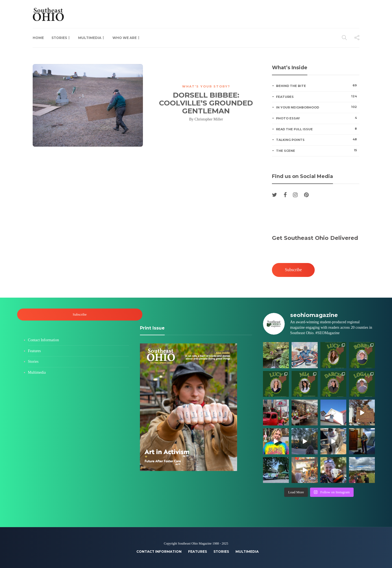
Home (38, 38)
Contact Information (44, 340)
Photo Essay (318, 118)
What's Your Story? (206, 86)
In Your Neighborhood (318, 107)
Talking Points (318, 140)
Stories (59, 38)
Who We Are (125, 38)
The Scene (318, 150)
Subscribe (293, 270)
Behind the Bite (318, 86)
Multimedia (90, 38)
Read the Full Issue (318, 129)
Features (318, 96)
